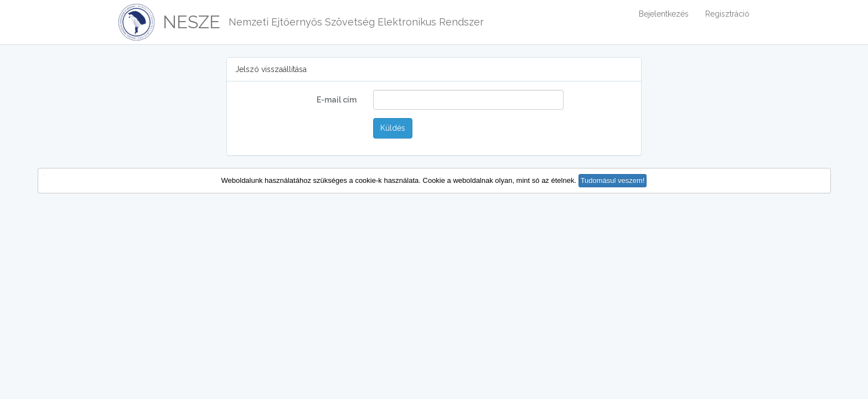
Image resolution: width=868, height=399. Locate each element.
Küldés (393, 128)
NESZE (192, 22)
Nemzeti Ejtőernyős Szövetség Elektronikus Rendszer (356, 22)
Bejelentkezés (664, 14)
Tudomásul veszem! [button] (613, 180)
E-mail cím (337, 100)
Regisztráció (727, 14)
